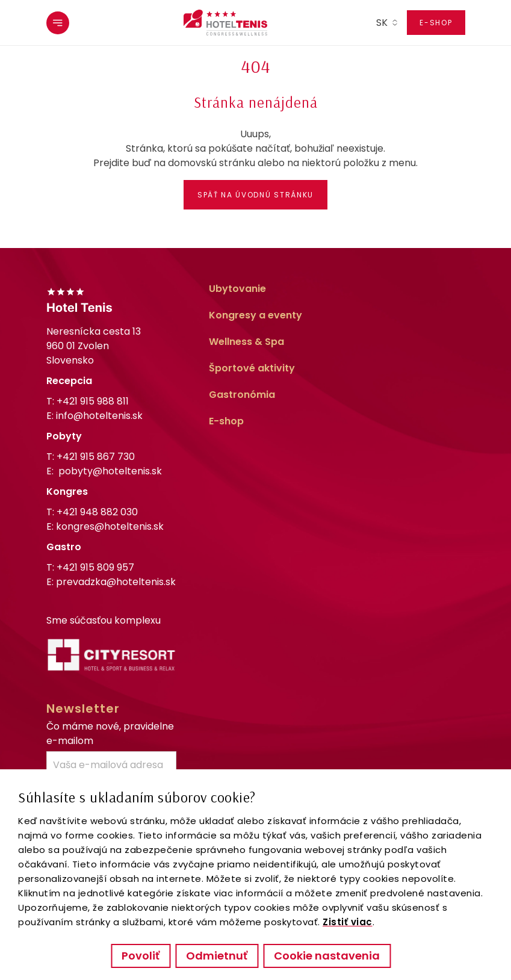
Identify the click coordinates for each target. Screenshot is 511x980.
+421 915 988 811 (93, 401)
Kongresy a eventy (255, 315)
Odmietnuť (217, 956)
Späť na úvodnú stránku (255, 195)
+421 (96, 457)
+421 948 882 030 (97, 512)
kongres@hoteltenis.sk (110, 526)
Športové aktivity (252, 368)
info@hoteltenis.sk (99, 416)
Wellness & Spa (246, 342)
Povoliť (141, 956)
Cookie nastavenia (327, 956)
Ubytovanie (237, 289)
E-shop (436, 23)
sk (382, 23)
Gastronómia (242, 395)
